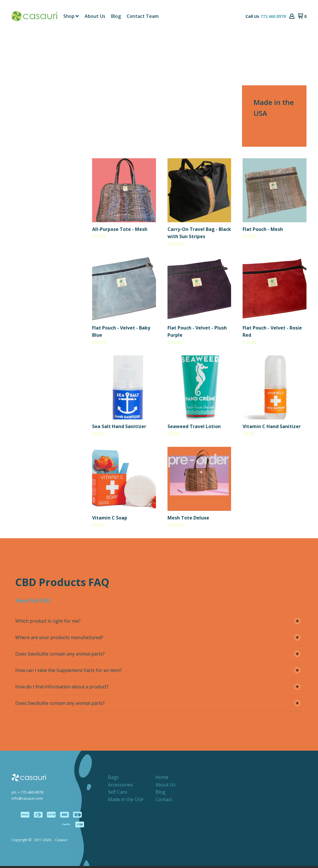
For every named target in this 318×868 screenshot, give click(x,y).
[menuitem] (71, 17)
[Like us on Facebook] (193, 778)
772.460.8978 (273, 17)
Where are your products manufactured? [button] (59, 639)
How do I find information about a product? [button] (62, 689)
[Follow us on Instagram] (219, 778)
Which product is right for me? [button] (48, 623)
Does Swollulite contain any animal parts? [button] (60, 656)
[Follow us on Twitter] (202, 778)
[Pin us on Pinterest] (210, 778)
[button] (292, 17)
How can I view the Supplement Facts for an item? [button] (68, 672)
